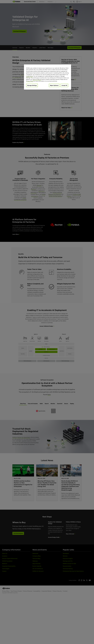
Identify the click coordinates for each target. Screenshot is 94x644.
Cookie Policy (29, 76)
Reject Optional (54, 85)
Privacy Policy (30, 81)
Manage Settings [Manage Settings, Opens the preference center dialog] (32, 85)
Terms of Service (37, 79)
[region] (48, 77)
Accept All (64, 85)
